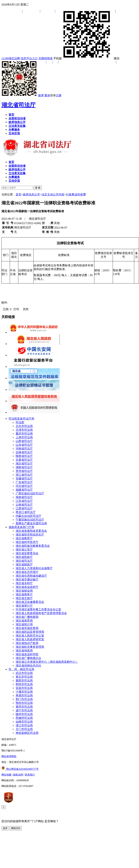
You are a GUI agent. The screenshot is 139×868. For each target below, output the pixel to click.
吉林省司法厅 (24, 452)
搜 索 (38, 188)
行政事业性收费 (76, 194)
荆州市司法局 (24, 684)
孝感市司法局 (24, 695)
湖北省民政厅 (24, 557)
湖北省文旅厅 (24, 598)
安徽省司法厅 (24, 478)
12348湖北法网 (11, 58)
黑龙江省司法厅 (26, 512)
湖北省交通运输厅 (27, 579)
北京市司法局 (24, 426)
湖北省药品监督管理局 (30, 632)
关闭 (26, 309)
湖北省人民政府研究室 (30, 639)
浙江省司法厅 (24, 475)
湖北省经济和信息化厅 (30, 535)
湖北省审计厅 (24, 606)
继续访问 (16, 828)
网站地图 (6, 775)
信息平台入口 (29, 58)
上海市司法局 (24, 437)
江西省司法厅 (24, 508)
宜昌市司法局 (24, 688)
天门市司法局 (24, 729)
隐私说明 (18, 775)
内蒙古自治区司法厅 (28, 516)
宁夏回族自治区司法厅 (30, 520)
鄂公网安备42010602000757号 (20, 769)
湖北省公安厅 (24, 550)
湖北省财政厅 (24, 565)
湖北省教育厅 (24, 538)
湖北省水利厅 (24, 583)
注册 (59, 95)
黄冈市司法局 (24, 707)
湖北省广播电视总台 (28, 658)
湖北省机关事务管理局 (30, 647)
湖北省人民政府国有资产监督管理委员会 (41, 613)
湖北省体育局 (24, 621)
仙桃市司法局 (24, 722)
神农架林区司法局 (27, 733)
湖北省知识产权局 (27, 643)
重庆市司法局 (24, 434)
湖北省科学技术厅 (27, 542)
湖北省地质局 (24, 651)
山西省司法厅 (24, 441)
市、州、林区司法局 (21, 669)
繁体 (47, 95)
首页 (18, 194)
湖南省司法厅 (24, 467)
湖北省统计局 (24, 624)
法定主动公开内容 (53, 194)
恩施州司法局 (24, 718)
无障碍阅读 (46, 58)
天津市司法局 (24, 430)
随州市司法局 (24, 714)
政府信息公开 (31, 194)
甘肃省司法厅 (24, 460)
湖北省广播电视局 (27, 617)
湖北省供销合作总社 (28, 666)
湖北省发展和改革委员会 (31, 531)
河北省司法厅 (24, 486)
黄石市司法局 (24, 677)
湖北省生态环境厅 (27, 572)
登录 (53, 95)
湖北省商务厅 (24, 594)
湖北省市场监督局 (27, 628)
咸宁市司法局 (24, 710)
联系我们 (30, 775)
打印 (16, 309)
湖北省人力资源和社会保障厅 (34, 568)
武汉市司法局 (24, 673)
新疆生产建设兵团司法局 (31, 523)
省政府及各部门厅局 (21, 527)
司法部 (20, 422)
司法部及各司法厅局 (21, 419)
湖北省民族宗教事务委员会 (33, 546)
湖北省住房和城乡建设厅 (31, 576)
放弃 (5, 828)
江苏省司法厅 (24, 501)
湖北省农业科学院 (27, 654)
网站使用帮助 (9, 756)
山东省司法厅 (24, 445)
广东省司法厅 (24, 482)
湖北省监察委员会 (27, 553)
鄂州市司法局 (24, 703)
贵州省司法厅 (24, 471)
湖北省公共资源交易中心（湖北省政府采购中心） (47, 662)
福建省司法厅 (24, 490)
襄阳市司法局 (24, 680)
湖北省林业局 (24, 591)
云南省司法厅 (24, 505)
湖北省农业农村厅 (27, 587)
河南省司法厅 (24, 449)
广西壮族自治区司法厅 (30, 493)
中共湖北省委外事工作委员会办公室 (38, 609)
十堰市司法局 (24, 692)
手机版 (83, 58)
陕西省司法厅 (24, 456)
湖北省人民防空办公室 (30, 636)
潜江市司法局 (24, 725)
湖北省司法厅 (18, 105)
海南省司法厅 (24, 497)
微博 (41, 95)
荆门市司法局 (24, 699)
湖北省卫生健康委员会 (30, 602)
